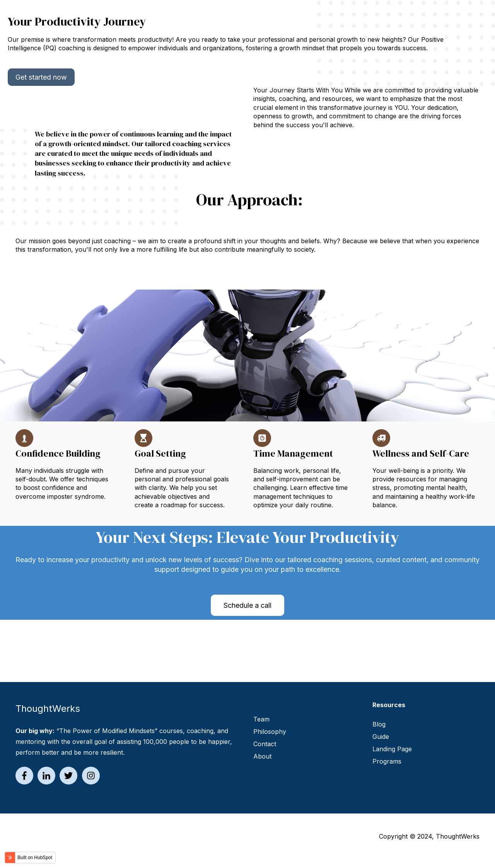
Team (261, 719)
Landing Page (392, 749)
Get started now (41, 77)
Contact (265, 744)
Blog (379, 724)
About (262, 756)
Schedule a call (247, 605)
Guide (381, 737)
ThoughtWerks (458, 836)
